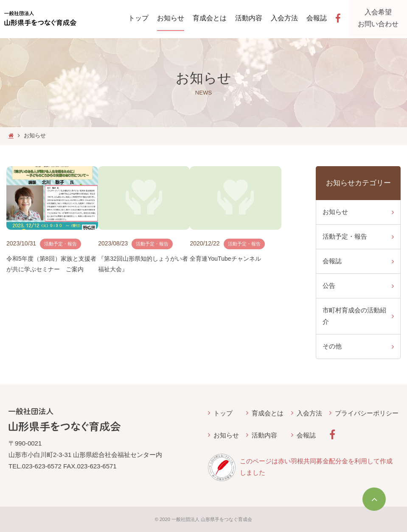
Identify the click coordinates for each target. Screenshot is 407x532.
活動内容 (264, 435)
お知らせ (226, 435)
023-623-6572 (42, 466)
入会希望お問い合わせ (380, 19)
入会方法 (309, 413)
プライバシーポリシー (367, 413)
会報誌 (306, 435)
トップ (223, 413)
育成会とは (268, 413)
